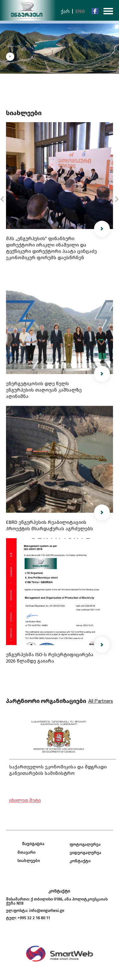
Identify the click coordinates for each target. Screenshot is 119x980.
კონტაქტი (80, 861)
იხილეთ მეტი (25, 800)
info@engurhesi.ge (47, 910)
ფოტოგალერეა (85, 844)
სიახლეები (29, 861)
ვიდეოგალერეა (85, 853)
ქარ (65, 11)
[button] (2, 199)
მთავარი (26, 852)
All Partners (101, 701)
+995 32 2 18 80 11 (34, 918)
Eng (80, 11)
